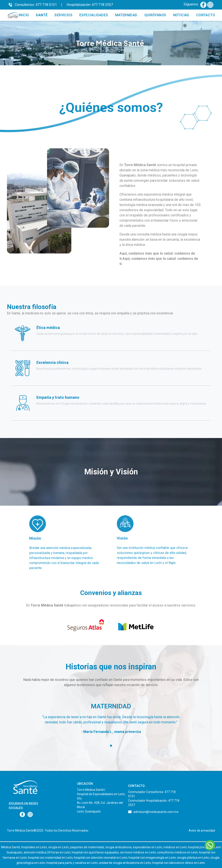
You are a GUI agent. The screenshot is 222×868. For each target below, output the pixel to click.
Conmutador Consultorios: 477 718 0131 (152, 794)
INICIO (24, 15)
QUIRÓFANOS (155, 15)
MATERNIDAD (126, 15)
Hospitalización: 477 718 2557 (90, 5)
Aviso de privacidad (202, 830)
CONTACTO (206, 15)
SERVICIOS (63, 15)
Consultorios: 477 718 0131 (36, 5)
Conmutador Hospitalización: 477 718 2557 (154, 803)
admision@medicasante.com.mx (156, 812)
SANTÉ (42, 15)
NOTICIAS (181, 15)
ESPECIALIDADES (94, 15)
